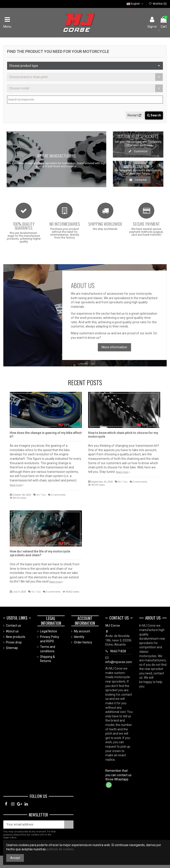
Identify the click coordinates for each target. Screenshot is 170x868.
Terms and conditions (48, 649)
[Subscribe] (69, 825)
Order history (83, 642)
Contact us (14, 625)
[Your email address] (34, 825)
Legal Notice (49, 631)
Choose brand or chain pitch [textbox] (28, 77)
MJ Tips (41, 495)
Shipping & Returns (47, 659)
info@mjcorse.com (119, 662)
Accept (15, 858)
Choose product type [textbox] (24, 66)
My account (82, 631)
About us (12, 631)
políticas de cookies (60, 849)
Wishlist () (158, 4)
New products (16, 637)
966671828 (118, 651)
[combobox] (85, 66)
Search (154, 115)
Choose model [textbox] (19, 88)
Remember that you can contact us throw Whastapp (118, 775)
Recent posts (85, 382)
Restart (135, 115)
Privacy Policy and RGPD (50, 639)
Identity (79, 637)
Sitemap (12, 648)
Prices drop (14, 642)
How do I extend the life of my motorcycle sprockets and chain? (40, 553)
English (135, 4)
